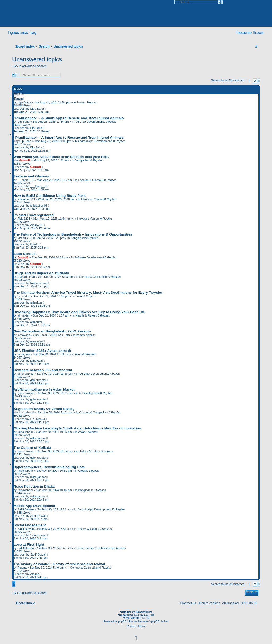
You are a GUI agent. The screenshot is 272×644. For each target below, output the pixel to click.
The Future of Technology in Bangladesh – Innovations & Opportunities (73, 234)
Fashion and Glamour (32, 176)
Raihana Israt (26, 277)
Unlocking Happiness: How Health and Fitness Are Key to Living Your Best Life (79, 312)
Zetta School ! (25, 254)
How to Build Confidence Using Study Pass (50, 196)
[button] (259, 81)
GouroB (25, 160)
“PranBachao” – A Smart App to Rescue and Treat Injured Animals (69, 118)
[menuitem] (33, 33)
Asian (80, 335)
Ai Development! (90, 393)
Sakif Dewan (26, 509)
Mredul (22, 238)
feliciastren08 (26, 199)
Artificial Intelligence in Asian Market (44, 389)
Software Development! (90, 257)
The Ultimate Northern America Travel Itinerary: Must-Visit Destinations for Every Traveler (88, 293)
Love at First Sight (29, 545)
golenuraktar (26, 374)
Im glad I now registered (34, 215)
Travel (19, 99)
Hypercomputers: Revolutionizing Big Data (49, 467)
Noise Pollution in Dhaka (34, 486)
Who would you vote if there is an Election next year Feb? (61, 157)
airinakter (24, 296)
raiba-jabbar (25, 432)
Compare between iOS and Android (43, 370)
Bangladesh (83, 160)
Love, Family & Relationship (95, 548)
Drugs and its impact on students (41, 273)
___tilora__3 (26, 180)
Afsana (22, 568)
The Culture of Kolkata (32, 448)
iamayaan (24, 335)
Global (79, 354)
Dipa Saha (37, 109)
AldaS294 (24, 219)
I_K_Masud (27, 412)
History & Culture (90, 451)
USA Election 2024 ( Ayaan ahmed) (42, 351)
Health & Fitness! (87, 315)
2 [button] (255, 81)
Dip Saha (24, 122)
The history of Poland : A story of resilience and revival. (60, 564)
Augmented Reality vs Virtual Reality (44, 409)
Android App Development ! (95, 141)
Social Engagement (30, 525)
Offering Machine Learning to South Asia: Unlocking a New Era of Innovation (77, 428)
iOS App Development (89, 122)
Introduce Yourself (93, 199)
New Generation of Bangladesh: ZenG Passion (52, 331)
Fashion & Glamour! (91, 180)
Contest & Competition (94, 277)
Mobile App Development (34, 506)
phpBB (122, 622)
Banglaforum (144, 612)
